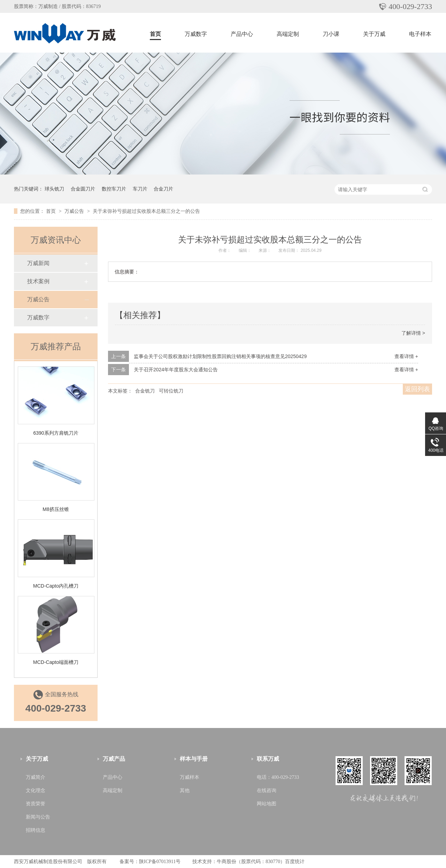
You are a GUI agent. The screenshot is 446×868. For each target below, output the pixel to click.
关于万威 (374, 34)
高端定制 (288, 34)
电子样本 (420, 34)
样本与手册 (194, 759)
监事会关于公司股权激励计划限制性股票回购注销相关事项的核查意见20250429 (220, 356)
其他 (185, 790)
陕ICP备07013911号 (160, 862)
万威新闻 (38, 263)
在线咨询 (267, 790)
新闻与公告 (38, 817)
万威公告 (75, 211)
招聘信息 (36, 830)
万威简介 (36, 777)
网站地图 (267, 804)
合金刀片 (163, 189)
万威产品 (114, 759)
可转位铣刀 (171, 391)
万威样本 (190, 777)
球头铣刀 (54, 189)
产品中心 (242, 34)
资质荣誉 (36, 804)
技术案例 (38, 281)
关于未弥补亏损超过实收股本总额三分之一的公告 (146, 211)
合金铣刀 (145, 391)
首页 (155, 34)
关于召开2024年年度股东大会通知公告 (176, 370)
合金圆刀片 (83, 189)
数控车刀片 (114, 189)
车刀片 (140, 189)
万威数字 (196, 34)
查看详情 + (406, 356)
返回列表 (417, 389)
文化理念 (36, 790)
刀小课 (331, 34)
